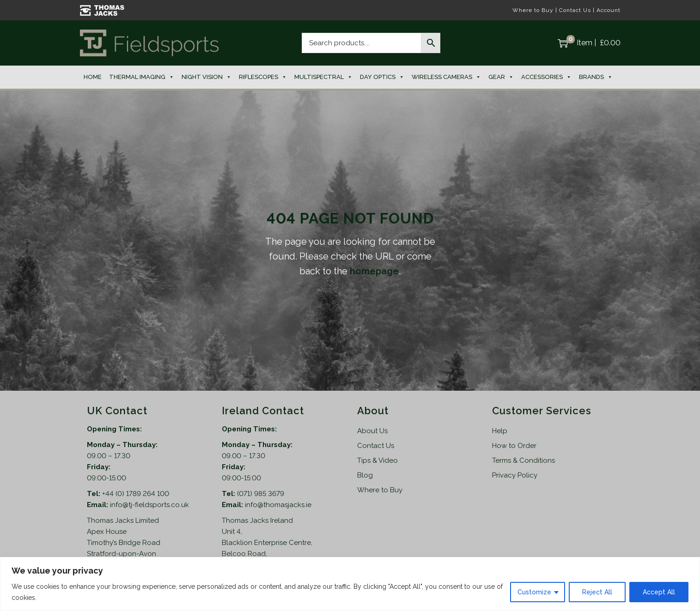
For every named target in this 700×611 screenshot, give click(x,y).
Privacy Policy (515, 475)
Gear (501, 77)
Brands (596, 77)
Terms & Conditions (523, 460)
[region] (350, 584)
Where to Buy (533, 10)
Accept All (659, 592)
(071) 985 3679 (261, 494)
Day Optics (382, 77)
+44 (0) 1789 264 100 (136, 494)
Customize (534, 592)
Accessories (546, 77)
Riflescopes (263, 77)
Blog (365, 475)
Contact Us (575, 10)
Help (500, 431)
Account (609, 10)
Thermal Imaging (142, 77)
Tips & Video (377, 460)
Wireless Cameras (446, 77)
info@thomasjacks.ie (278, 505)
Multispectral (323, 77)
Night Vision (207, 77)
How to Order (514, 446)
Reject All (597, 592)
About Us (372, 431)
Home (93, 77)
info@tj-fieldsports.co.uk (149, 505)
